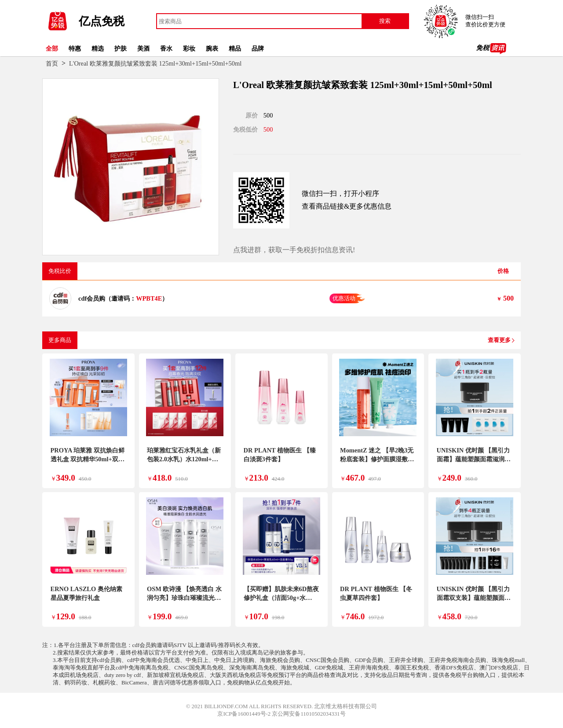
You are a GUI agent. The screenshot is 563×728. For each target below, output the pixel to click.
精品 (235, 48)
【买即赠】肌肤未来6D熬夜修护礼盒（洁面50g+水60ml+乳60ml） (281, 598)
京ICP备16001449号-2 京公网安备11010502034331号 (281, 714)
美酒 (143, 48)
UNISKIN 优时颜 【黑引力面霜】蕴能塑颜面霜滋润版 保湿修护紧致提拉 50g (474, 459)
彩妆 (189, 48)
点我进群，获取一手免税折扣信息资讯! (294, 250)
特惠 (75, 48)
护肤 (121, 48)
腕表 (212, 48)
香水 (166, 48)
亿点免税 (102, 21)
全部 (52, 48)
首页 (52, 63)
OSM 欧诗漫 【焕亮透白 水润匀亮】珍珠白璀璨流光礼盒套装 (184, 598)
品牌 (258, 48)
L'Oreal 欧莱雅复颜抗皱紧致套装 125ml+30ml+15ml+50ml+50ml (155, 63)
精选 (98, 48)
